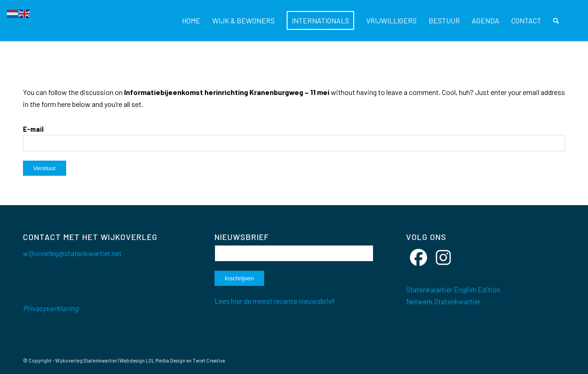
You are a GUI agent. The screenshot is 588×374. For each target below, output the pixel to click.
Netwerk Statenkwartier (443, 301)
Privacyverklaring (51, 308)
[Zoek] (556, 21)
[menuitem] (191, 21)
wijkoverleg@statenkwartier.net (72, 253)
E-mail (33, 129)
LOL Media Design (165, 360)
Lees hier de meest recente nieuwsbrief (275, 301)
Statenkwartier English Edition (453, 289)
